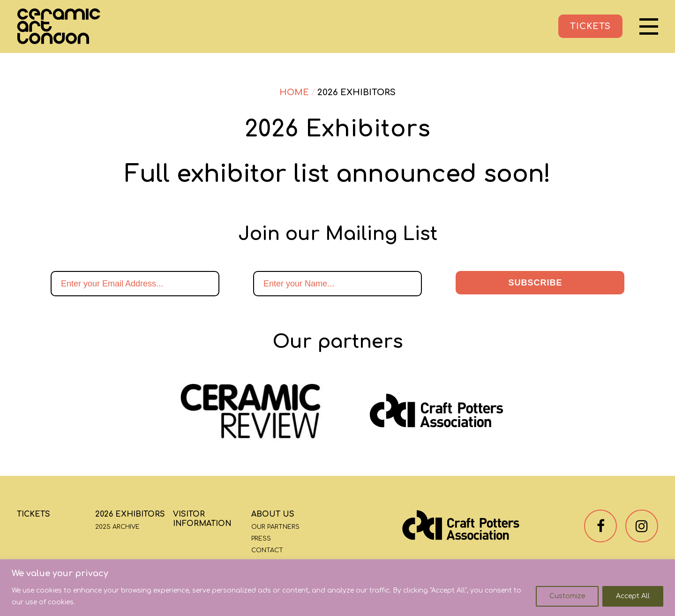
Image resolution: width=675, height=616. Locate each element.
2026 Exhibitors (130, 514)
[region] (337, 588)
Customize (567, 596)
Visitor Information (202, 519)
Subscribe (535, 283)
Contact (267, 550)
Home (294, 92)
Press (261, 539)
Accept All (633, 596)
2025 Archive (117, 527)
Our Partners (275, 527)
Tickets (34, 514)
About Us (273, 514)
